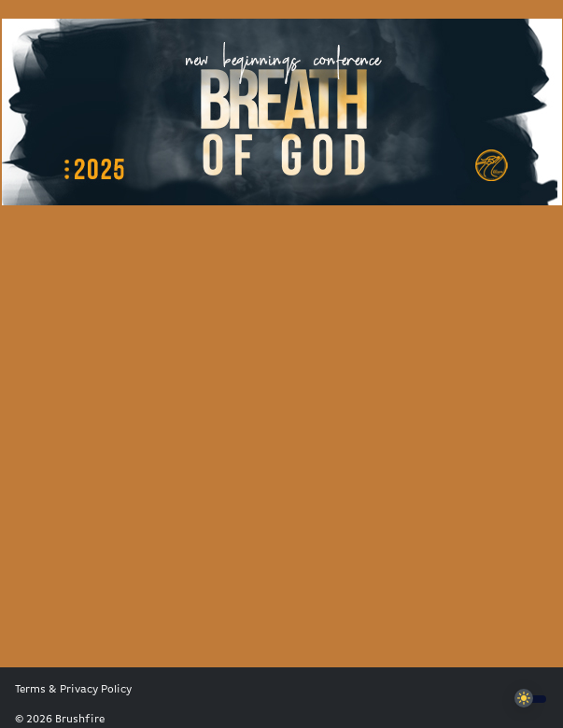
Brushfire (80, 720)
